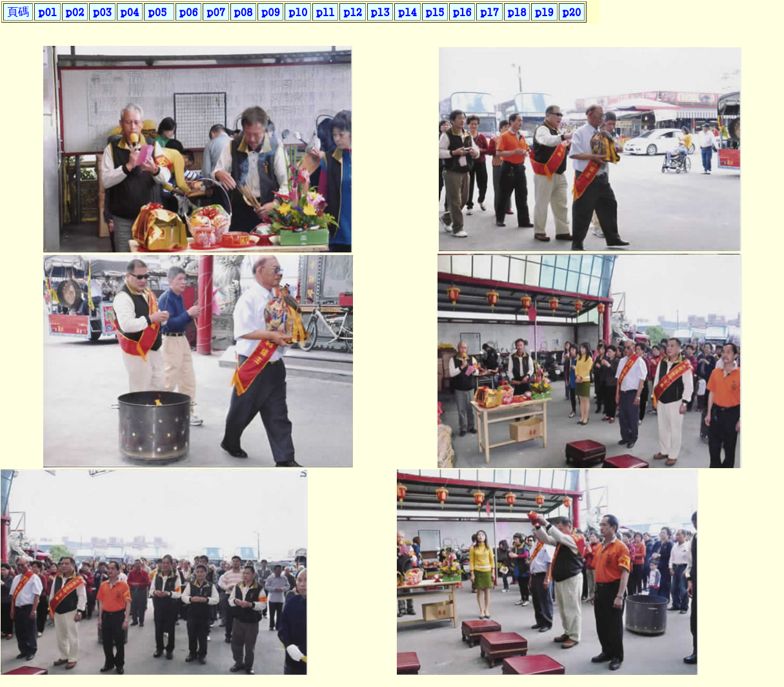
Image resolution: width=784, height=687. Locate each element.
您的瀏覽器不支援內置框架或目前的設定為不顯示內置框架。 (303, 23)
